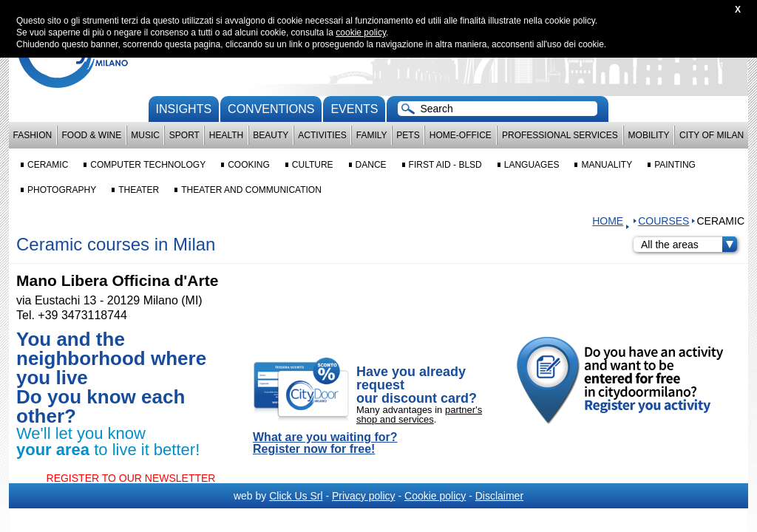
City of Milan (712, 135)
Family (372, 135)
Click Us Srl (296, 496)
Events (354, 109)
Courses (663, 221)
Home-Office (461, 135)
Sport (184, 135)
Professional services (560, 135)
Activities (322, 135)
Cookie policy (435, 496)
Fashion (33, 135)
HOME (608, 221)
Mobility (649, 135)
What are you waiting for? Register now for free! (325, 443)
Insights (184, 109)
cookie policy (361, 33)
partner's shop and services (419, 415)
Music (145, 135)
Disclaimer (499, 496)
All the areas (689, 245)
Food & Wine (91, 135)
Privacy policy (364, 496)
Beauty (271, 135)
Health (226, 135)
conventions (271, 109)
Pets (408, 135)
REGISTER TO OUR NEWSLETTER (131, 478)
